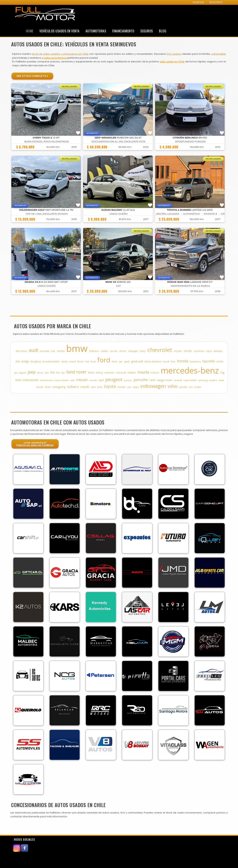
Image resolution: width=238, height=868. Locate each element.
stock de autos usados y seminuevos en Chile (60, 54)
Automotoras (96, 31)
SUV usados (174, 54)
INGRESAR (198, 2)
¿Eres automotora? (35, 444)
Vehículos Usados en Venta (59, 31)
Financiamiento (123, 31)
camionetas (219, 54)
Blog (163, 31)
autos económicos (55, 58)
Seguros (147, 31)
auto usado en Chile (172, 62)
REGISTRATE (216, 2)
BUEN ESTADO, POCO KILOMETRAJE (47, 142)
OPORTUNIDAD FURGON (190, 142)
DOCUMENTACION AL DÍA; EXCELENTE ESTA (118, 142)
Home (30, 31)
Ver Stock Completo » (32, 76)
